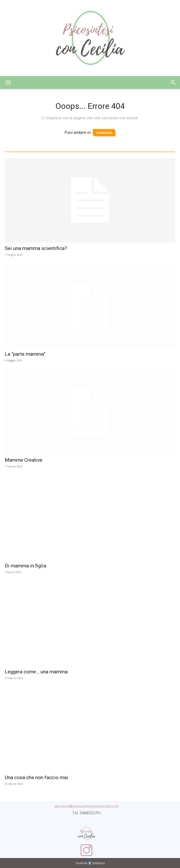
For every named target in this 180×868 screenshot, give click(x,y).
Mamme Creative (24, 460)
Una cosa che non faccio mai (36, 777)
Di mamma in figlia (25, 566)
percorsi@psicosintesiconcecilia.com (87, 806)
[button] (8, 82)
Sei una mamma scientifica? (36, 248)
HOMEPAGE (104, 133)
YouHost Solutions (90, 863)
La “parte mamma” (25, 354)
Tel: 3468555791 (87, 813)
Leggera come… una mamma (36, 672)
